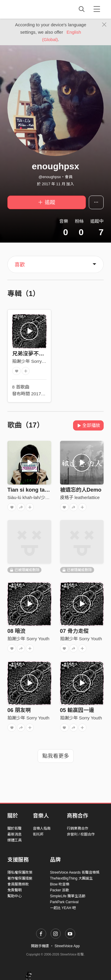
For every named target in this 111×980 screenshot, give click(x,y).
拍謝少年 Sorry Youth (33, 361)
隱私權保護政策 (20, 872)
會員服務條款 (18, 884)
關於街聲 (15, 828)
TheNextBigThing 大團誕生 (71, 878)
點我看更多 (56, 756)
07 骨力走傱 (74, 631)
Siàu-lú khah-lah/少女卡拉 (33, 497)
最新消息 (15, 834)
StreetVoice (32, 9)
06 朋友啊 (19, 710)
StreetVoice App (67, 946)
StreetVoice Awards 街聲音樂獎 (75, 872)
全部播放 (88, 425)
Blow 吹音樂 (60, 884)
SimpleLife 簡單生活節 (68, 896)
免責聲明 (15, 890)
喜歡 (20, 265)
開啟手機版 (40, 946)
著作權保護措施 (20, 878)
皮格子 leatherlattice (80, 497)
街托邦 (38, 834)
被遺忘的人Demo (81, 490)
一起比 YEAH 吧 (63, 908)
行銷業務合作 (78, 828)
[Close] (104, 25)
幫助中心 (15, 896)
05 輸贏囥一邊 (77, 710)
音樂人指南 (42, 828)
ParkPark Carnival (64, 902)
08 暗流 (16, 631)
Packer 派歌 (60, 890)
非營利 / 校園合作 (81, 834)
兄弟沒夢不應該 (31, 354)
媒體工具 (15, 840)
